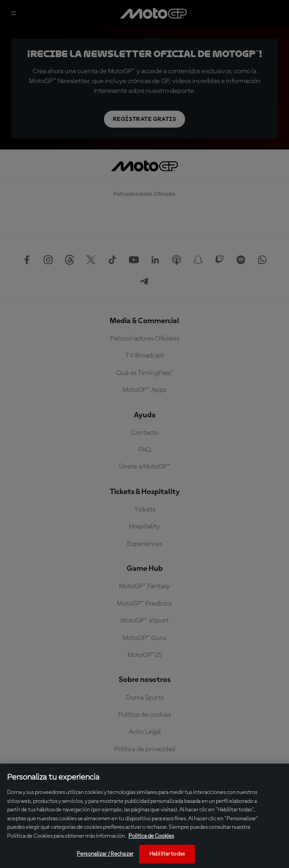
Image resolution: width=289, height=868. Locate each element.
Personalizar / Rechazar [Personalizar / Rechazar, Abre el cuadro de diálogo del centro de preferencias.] (105, 854)
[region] (144, 816)
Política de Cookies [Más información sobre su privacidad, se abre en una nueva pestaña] (151, 836)
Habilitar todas (167, 854)
